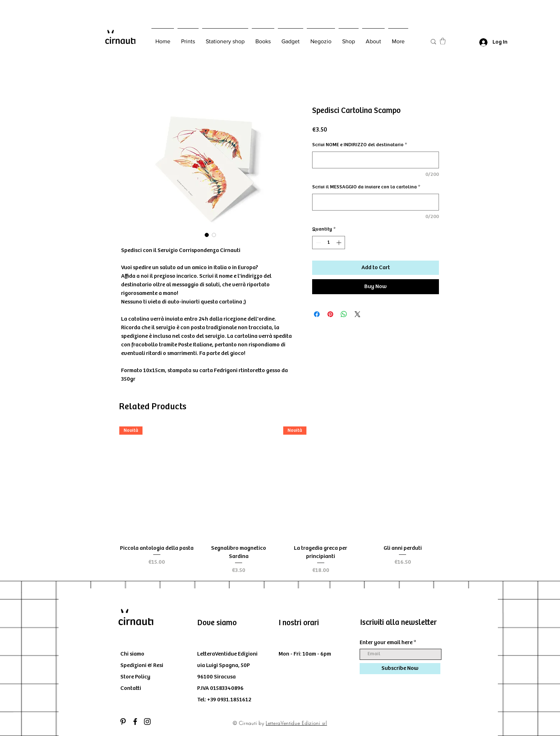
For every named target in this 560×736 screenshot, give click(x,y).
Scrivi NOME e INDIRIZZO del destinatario (359, 145)
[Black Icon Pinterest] (123, 722)
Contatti (131, 688)
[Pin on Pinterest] (330, 314)
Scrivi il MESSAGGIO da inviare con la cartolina (366, 187)
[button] (443, 41)
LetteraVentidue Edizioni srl (296, 723)
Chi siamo (132, 654)
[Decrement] (318, 243)
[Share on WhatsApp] (344, 314)
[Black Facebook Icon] (135, 722)
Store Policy (135, 677)
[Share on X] (357, 314)
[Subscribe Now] (400, 669)
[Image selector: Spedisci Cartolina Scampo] (207, 235)
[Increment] (339, 243)
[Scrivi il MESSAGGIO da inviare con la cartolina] (376, 202)
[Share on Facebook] (317, 314)
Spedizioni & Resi (142, 665)
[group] (280, 501)
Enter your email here (386, 643)
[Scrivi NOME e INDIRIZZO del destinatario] (376, 160)
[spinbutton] (329, 243)
